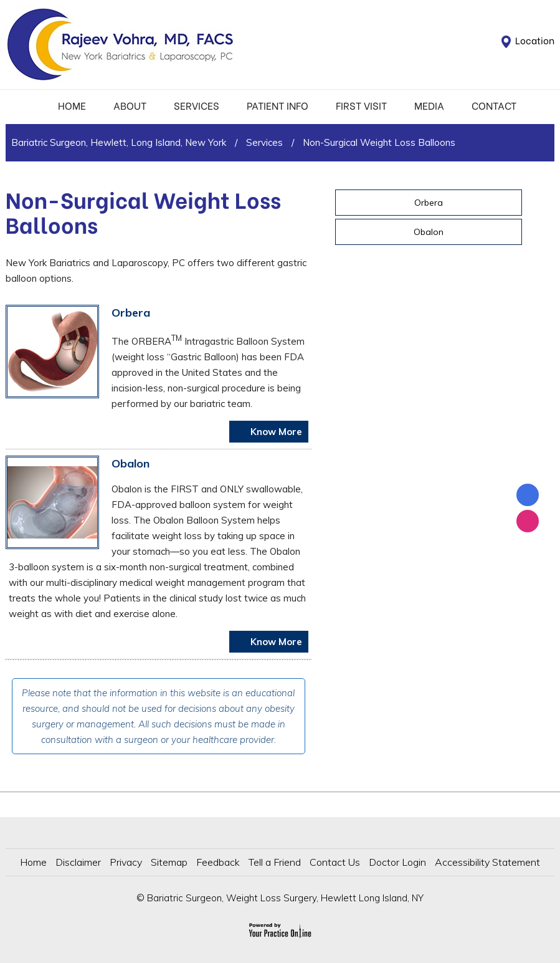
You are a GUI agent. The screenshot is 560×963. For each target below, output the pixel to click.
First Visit (361, 105)
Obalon (131, 463)
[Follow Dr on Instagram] (528, 521)
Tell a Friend (275, 862)
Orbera (131, 313)
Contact (494, 105)
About (130, 105)
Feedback (218, 862)
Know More (275, 432)
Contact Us (335, 862)
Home (72, 105)
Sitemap (169, 862)
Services (197, 105)
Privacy (126, 862)
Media (429, 105)
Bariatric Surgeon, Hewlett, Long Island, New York (119, 142)
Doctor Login (397, 862)
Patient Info (278, 105)
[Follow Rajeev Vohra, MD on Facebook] (528, 495)
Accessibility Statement (487, 862)
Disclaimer (78, 862)
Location (535, 40)
